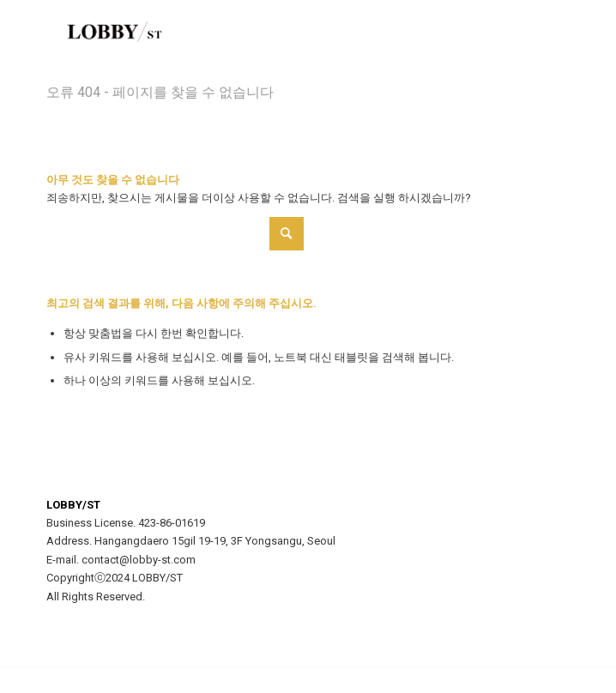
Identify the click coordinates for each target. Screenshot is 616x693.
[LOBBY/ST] (256, 34)
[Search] (175, 234)
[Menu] (546, 34)
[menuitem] (546, 34)
